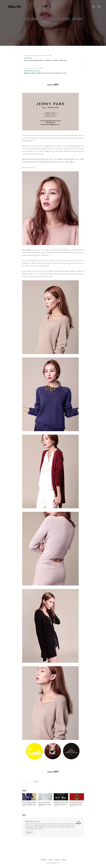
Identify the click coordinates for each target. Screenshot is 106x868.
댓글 (24, 815)
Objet (51, 860)
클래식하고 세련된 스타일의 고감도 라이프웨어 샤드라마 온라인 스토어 (45, 73)
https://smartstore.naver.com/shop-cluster (36, 55)
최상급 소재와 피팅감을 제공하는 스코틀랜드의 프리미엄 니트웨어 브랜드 (46, 60)
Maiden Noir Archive (32, 821)
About (64, 860)
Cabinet (57, 860)
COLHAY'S (28, 58)
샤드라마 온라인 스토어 (32, 71)
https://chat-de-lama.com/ (32, 68)
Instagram (44, 860)
